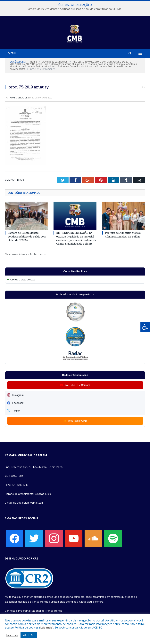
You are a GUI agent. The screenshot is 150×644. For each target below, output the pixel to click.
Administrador (19, 98)
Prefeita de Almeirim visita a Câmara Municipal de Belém (123, 235)
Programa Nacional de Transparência (40, 611)
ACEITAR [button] (29, 635)
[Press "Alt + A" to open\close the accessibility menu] (145, 327)
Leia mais (46, 627)
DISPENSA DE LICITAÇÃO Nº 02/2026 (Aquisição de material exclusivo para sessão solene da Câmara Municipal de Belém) (76, 238)
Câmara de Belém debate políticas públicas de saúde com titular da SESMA (74, 9)
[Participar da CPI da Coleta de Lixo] (75, 280)
